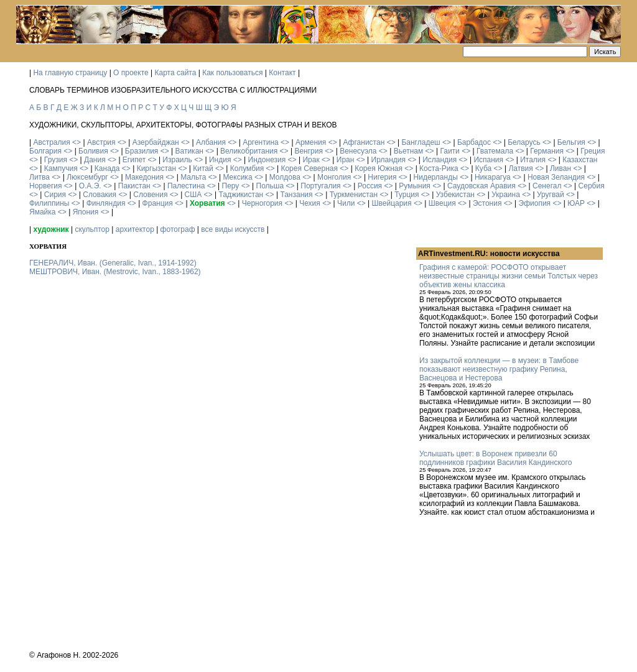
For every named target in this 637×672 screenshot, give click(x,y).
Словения (150, 195)
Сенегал (547, 186)
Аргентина (261, 142)
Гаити (449, 151)
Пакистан (134, 186)
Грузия (56, 160)
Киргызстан (156, 168)
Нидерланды (436, 177)
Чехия (310, 203)
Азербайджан (156, 142)
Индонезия (267, 160)
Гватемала (495, 151)
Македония (144, 177)
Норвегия (46, 186)
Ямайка (42, 212)
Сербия (592, 186)
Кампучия (61, 168)
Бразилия (142, 151)
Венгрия (309, 151)
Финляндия (106, 203)
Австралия (51, 142)
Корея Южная (379, 168)
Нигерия (382, 177)
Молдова (285, 177)
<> (77, 142)
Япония (86, 212)
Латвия (520, 168)
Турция (407, 195)
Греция (593, 151)
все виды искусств (233, 229)
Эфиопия (535, 203)
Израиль (177, 160)
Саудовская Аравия (481, 186)
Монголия (334, 177)
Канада (107, 168)
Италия (533, 160)
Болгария (45, 151)
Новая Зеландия (556, 177)
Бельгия (571, 142)
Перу (231, 186)
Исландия (439, 160)
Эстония (487, 203)
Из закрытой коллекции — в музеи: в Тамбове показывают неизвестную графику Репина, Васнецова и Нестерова (499, 369)
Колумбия (247, 168)
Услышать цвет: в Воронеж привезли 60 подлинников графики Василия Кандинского (495, 458)
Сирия (55, 195)
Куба (483, 168)
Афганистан (364, 142)
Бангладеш (421, 142)
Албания (211, 142)
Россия (370, 186)
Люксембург (87, 177)
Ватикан (189, 151)
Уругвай (551, 195)
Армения (311, 142)
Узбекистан (455, 195)
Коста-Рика (439, 168)
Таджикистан (241, 195)
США (193, 195)
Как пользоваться (232, 73)
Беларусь (524, 142)
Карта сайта (176, 73)
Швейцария (392, 203)
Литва (40, 177)
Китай (203, 168)
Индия (220, 160)
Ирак (311, 160)
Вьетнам (409, 151)
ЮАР (576, 203)
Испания (488, 160)
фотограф (178, 229)
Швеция (442, 203)
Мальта (193, 177)
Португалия (320, 186)
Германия (547, 151)
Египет (134, 160)
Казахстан (580, 160)
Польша (270, 186)
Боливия (93, 151)
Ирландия (388, 160)
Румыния (415, 186)
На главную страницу (70, 73)
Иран (346, 160)
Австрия (101, 142)
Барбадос (474, 142)
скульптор (92, 229)
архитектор (135, 229)
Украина (506, 195)
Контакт (282, 73)
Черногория (262, 203)
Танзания (296, 195)
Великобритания (249, 151)
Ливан (560, 168)
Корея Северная (309, 168)
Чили (346, 203)
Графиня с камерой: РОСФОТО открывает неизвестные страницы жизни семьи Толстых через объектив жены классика (509, 276)
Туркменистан (354, 195)
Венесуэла (358, 151)
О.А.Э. (90, 186)
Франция (158, 203)
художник (51, 229)
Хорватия (207, 203)
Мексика (237, 177)
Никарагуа (493, 177)
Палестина (186, 186)
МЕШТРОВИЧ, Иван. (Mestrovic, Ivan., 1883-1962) (115, 272)
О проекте (131, 73)
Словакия (100, 195)
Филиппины (49, 203)
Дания (95, 160)
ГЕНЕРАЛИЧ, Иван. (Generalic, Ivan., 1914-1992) (113, 263)
